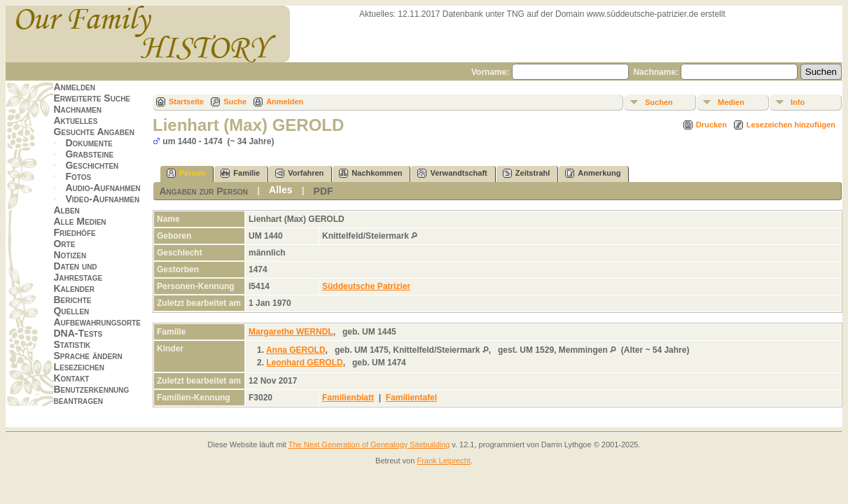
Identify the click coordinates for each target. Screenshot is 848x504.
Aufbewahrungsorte (97, 322)
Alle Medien (79, 221)
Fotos (78, 176)
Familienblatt (348, 398)
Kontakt (71, 378)
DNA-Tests (78, 333)
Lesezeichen (78, 367)
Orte (64, 244)
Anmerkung (593, 173)
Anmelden (74, 87)
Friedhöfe (74, 232)
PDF (324, 191)
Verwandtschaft (452, 173)
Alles (280, 190)
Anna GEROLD (296, 350)
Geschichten (92, 165)
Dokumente (89, 143)
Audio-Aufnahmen (103, 188)
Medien (731, 102)
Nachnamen (77, 109)
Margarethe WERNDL (291, 332)
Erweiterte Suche (92, 98)
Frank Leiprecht (443, 461)
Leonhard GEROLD (304, 363)
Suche (235, 101)
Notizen (70, 255)
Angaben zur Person (203, 191)
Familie (240, 173)
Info (798, 102)
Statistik (72, 344)
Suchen (659, 102)
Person (186, 173)
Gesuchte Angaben (94, 132)
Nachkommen (370, 173)
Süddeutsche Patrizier (366, 286)
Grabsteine (89, 154)
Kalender (74, 288)
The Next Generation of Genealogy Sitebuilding (369, 444)
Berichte (72, 300)
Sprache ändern (88, 356)
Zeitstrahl (527, 173)
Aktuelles (75, 120)
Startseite (186, 101)
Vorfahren (299, 173)
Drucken (711, 125)
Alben (66, 210)
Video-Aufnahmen (102, 199)
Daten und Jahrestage (78, 272)
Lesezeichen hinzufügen (791, 125)
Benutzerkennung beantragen (91, 395)
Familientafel (411, 398)
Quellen (71, 311)
